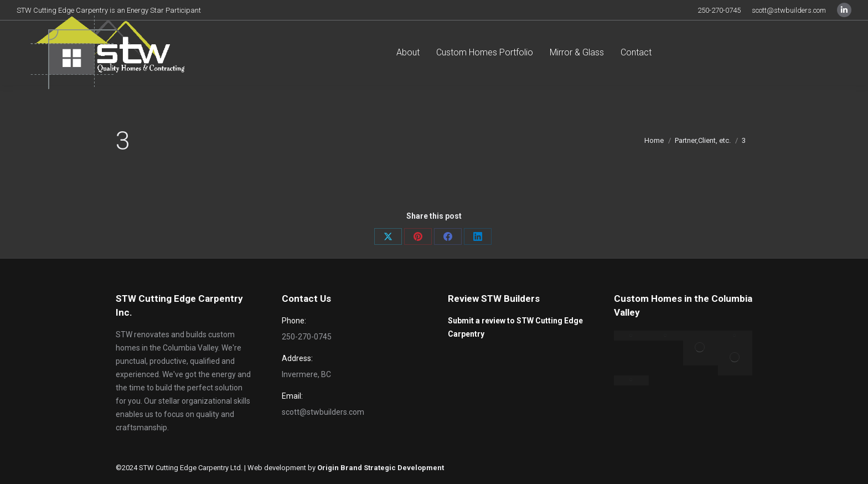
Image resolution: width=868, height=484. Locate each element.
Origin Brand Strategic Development (381, 468)
